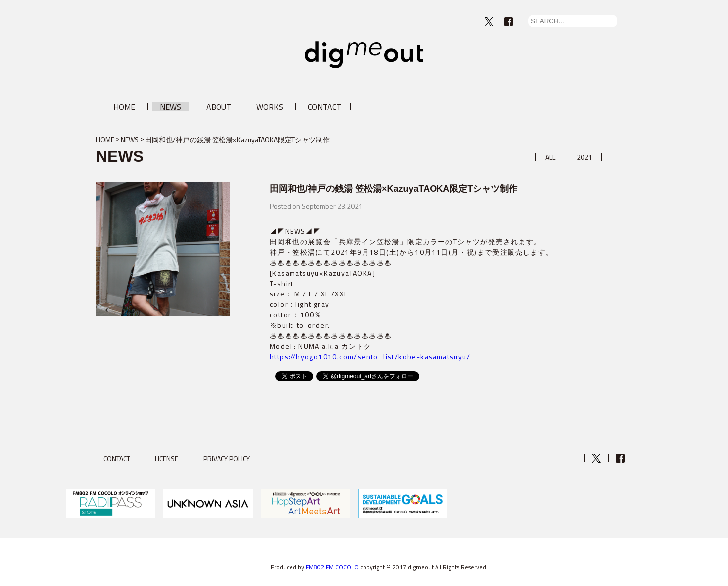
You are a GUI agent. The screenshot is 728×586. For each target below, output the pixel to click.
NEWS (171, 107)
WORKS (270, 107)
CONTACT (325, 107)
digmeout (364, 55)
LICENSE (167, 459)
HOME (124, 107)
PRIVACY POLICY (226, 459)
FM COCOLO (342, 567)
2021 (584, 157)
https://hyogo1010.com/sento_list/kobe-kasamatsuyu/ (370, 356)
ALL (550, 157)
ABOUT (219, 107)
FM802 (315, 567)
